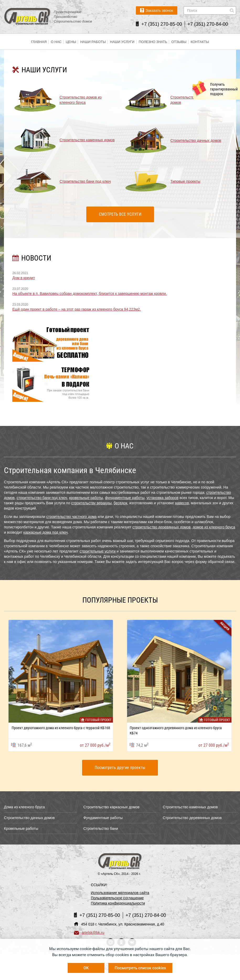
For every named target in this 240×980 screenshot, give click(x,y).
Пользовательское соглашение (117, 898)
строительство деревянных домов (162, 527)
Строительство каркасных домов (111, 807)
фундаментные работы (125, 498)
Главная (39, 42)
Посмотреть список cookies (140, 968)
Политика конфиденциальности (118, 903)
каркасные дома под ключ (46, 532)
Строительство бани (101, 829)
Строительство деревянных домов (192, 818)
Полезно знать (153, 42)
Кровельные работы (21, 829)
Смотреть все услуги (120, 214)
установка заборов (163, 498)
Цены (71, 42)
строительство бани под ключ (42, 498)
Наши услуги (122, 42)
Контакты (200, 42)
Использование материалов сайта (120, 893)
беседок (120, 503)
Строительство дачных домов (29, 818)
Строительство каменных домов (190, 807)
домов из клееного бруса (214, 527)
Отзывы (179, 42)
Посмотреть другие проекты (120, 768)
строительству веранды (91, 503)
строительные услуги (97, 551)
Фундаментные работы (103, 818)
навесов (182, 503)
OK (86, 968)
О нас (56, 42)
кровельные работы (86, 498)
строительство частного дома (71, 517)
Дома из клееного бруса (24, 807)
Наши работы (93, 42)
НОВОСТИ (36, 258)
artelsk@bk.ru (89, 933)
